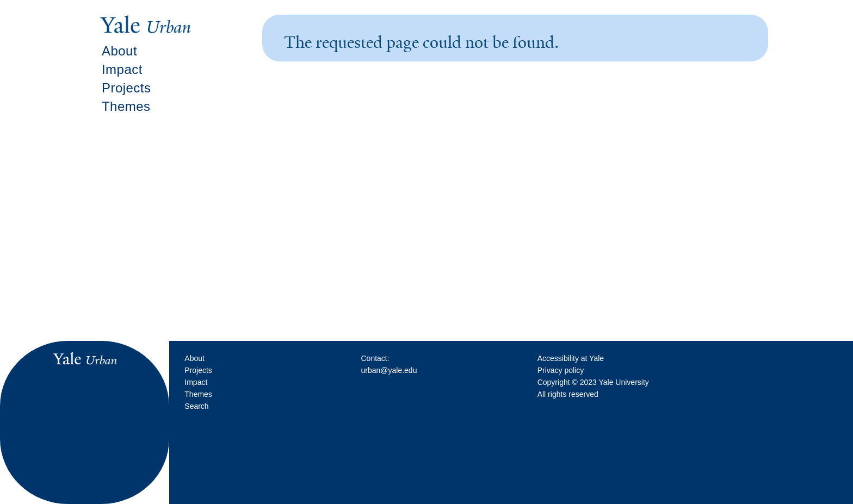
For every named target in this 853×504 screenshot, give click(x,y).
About (119, 51)
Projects (126, 88)
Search (196, 406)
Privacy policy (561, 370)
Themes (126, 106)
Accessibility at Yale (571, 358)
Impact (122, 69)
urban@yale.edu (389, 370)
